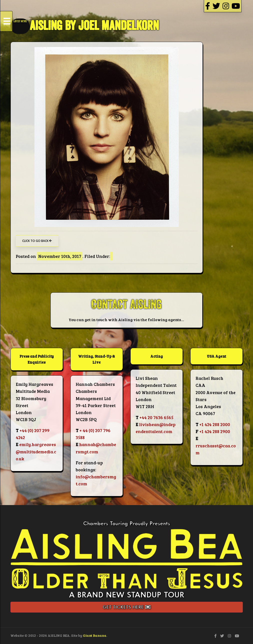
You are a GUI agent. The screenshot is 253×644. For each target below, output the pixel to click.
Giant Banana (95, 635)
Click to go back (37, 241)
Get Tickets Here (127, 607)
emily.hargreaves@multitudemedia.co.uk (36, 451)
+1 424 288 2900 (215, 431)
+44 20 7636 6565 (156, 417)
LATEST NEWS (20, 21)
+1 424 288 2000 (215, 424)
